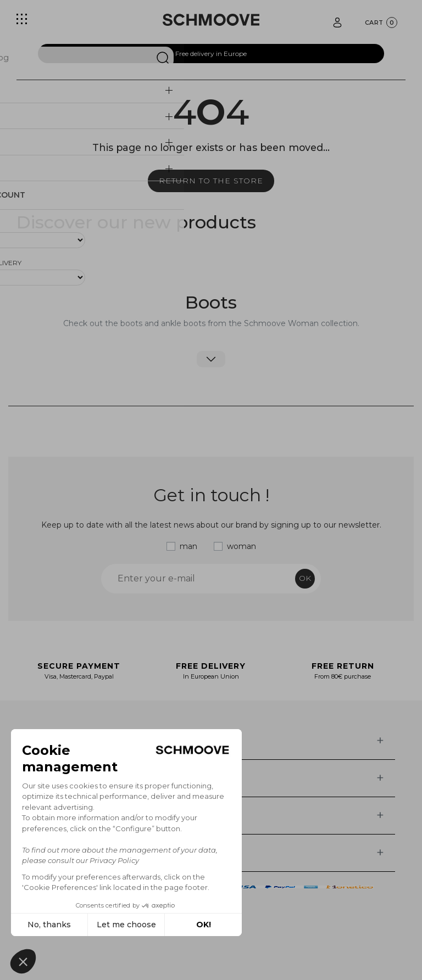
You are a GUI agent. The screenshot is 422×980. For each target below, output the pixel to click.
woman (241, 546)
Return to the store (211, 181)
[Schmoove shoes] (211, 20)
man (188, 546)
